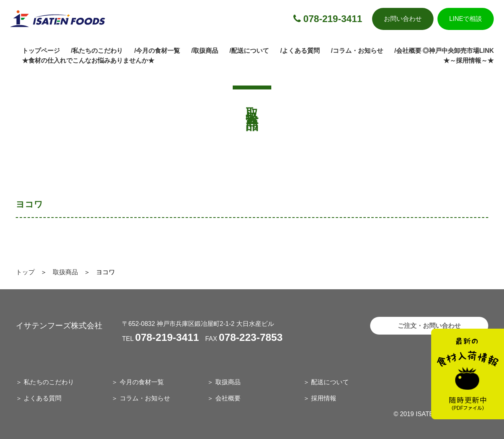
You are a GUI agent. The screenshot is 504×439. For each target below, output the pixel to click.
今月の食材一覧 (142, 382)
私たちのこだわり (49, 382)
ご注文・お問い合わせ (429, 326)
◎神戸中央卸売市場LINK (458, 51)
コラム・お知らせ (145, 398)
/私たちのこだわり (97, 51)
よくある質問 (43, 398)
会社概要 (228, 398)
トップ (25, 272)
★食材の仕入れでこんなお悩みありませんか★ (88, 60)
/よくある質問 (300, 51)
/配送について (249, 51)
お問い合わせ (403, 19)
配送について (330, 382)
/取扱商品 (205, 51)
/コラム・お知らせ (357, 51)
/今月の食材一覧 (157, 51)
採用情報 (324, 398)
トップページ (41, 51)
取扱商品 (65, 272)
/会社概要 (408, 51)
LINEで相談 (466, 19)
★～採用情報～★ (469, 60)
